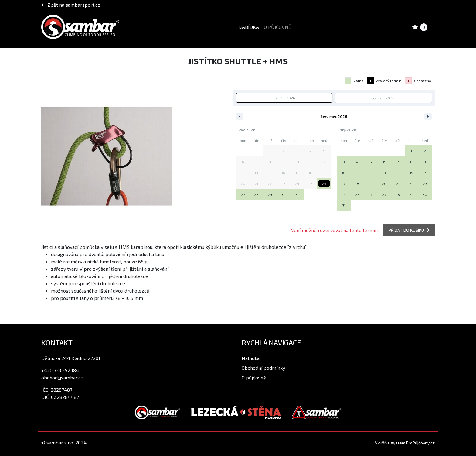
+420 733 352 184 (60, 370)
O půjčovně (277, 27)
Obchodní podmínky (263, 368)
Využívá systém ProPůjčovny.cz (405, 443)
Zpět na (71, 5)
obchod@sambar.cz (62, 377)
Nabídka (249, 27)
